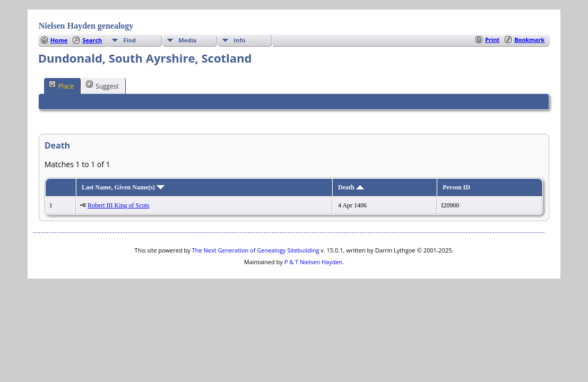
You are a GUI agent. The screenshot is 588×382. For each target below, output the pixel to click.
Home (59, 40)
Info (239, 40)
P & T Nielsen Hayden (314, 262)
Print (492, 40)
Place (61, 85)
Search (92, 40)
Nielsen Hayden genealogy (86, 26)
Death (351, 187)
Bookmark (529, 40)
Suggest (102, 85)
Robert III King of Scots (119, 205)
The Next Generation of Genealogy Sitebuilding (256, 250)
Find (129, 40)
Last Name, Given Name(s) (123, 187)
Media (187, 40)
